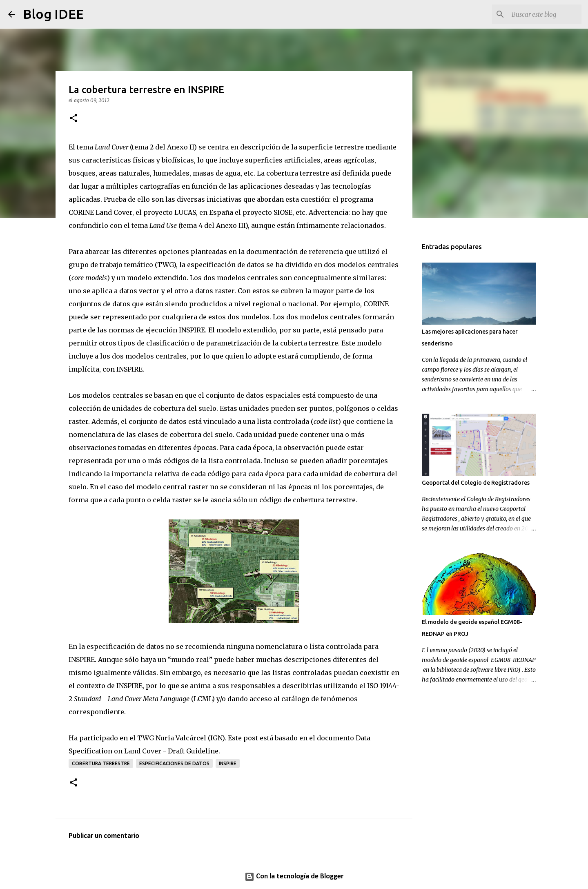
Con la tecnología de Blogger (294, 877)
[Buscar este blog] (539, 14)
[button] (73, 119)
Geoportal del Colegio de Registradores (476, 483)
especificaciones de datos (174, 763)
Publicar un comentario (104, 836)
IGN (216, 738)
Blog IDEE (53, 14)
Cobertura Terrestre (101, 763)
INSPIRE (228, 763)
